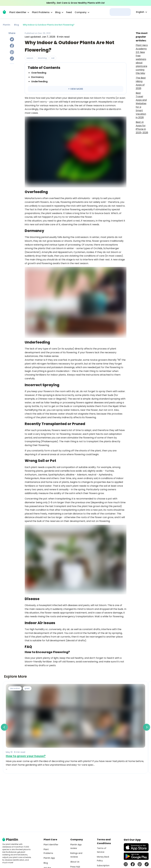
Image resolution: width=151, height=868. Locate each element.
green (27, 688)
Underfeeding (39, 81)
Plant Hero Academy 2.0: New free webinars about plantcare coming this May (142, 59)
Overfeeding (39, 73)
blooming (42, 58)
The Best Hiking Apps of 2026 (141, 83)
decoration (15, 688)
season (30, 58)
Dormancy (38, 77)
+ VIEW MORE (76, 89)
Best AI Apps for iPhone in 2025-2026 (142, 127)
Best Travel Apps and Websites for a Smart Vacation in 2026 (141, 105)
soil (53, 58)
